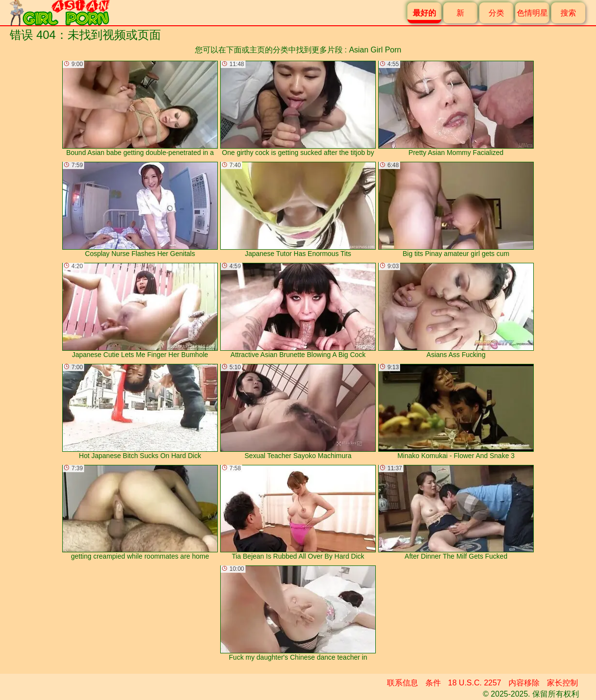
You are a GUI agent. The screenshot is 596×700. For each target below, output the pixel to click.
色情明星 (532, 13)
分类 (496, 13)
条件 (433, 683)
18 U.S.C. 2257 (475, 683)
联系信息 (403, 683)
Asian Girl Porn (375, 50)
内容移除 (524, 683)
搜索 (568, 13)
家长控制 (562, 683)
